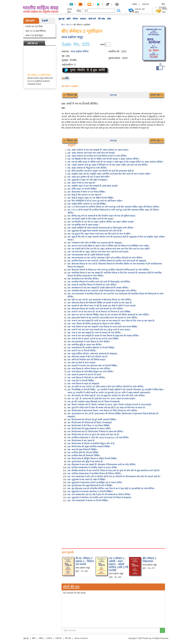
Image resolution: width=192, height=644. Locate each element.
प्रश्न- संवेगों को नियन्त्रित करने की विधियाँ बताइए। (87, 360)
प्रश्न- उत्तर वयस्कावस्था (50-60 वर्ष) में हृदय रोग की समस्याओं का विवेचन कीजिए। (99, 494)
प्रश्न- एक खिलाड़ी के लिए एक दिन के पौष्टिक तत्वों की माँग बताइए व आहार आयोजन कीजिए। (103, 159)
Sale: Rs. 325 (76, 44)
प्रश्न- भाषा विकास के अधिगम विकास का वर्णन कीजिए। (89, 369)
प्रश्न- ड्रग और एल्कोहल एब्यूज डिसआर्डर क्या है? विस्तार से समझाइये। (94, 402)
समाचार (83, 19)
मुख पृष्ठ (61, 19)
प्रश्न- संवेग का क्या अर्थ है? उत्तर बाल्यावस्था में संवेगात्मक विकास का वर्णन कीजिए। (100, 300)
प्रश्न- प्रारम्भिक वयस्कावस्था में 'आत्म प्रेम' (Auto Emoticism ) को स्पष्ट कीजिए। (98, 438)
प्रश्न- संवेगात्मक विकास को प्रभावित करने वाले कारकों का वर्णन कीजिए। (95, 309)
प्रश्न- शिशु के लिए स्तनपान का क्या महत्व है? (85, 195)
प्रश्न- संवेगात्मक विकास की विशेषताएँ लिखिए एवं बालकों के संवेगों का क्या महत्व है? (100, 303)
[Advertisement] (113, 524)
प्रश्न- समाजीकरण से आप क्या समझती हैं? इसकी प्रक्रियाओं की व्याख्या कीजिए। (98, 288)
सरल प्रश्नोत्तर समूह (72, 37)
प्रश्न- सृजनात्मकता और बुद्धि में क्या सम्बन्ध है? (85, 461)
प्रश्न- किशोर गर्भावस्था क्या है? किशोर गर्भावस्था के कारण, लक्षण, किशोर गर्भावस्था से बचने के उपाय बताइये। (109, 405)
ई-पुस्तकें (45, 21)
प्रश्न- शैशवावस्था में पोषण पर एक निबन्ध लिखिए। (86, 192)
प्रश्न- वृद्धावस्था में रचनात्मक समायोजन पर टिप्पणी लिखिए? (90, 491)
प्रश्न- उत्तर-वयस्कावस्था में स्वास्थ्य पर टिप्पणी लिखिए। (88, 500)
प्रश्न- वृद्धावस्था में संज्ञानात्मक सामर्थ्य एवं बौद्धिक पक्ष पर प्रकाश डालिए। (95, 482)
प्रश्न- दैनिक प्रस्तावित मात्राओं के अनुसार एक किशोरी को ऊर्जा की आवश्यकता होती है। (101, 171)
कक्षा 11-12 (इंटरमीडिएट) (36, 31)
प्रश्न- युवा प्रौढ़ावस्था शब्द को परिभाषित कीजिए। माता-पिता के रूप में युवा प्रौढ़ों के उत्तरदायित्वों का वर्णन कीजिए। (111, 488)
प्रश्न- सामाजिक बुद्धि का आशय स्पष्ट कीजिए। (85, 345)
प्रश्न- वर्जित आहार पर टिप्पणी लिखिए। (82, 189)
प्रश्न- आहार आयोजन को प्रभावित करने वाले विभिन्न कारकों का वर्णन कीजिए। (97, 156)
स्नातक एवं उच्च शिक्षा (34, 26)
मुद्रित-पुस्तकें (30, 21)
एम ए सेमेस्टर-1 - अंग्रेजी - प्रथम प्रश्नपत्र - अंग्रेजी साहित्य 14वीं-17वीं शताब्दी (119, 564)
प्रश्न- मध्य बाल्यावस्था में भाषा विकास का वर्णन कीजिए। (89, 342)
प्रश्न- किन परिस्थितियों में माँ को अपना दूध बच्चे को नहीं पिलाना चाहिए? (95, 201)
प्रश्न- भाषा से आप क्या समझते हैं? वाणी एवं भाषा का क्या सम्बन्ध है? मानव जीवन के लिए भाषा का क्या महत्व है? (111, 321)
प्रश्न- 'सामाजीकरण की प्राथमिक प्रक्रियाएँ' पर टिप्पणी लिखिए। (91, 348)
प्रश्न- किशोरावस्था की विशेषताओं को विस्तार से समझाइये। (90, 423)
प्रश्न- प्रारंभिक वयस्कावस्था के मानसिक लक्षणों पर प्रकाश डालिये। (92, 467)
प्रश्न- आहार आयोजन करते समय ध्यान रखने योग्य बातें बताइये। (91, 153)
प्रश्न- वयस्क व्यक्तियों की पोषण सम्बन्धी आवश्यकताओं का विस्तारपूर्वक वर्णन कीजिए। (101, 228)
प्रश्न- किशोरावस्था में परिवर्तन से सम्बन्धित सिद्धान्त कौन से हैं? (91, 444)
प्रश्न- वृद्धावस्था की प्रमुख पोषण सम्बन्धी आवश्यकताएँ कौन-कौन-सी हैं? (95, 231)
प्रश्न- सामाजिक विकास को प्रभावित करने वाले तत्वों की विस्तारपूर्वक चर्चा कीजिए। (99, 282)
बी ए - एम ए (66, 25)
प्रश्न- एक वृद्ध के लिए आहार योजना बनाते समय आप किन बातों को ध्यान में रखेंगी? (99, 234)
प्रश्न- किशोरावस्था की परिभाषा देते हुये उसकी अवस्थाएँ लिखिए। (92, 420)
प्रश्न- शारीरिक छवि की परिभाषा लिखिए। (83, 453)
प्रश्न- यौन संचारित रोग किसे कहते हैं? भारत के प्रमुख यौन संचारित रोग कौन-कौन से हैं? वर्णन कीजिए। (106, 396)
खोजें (68, 19)
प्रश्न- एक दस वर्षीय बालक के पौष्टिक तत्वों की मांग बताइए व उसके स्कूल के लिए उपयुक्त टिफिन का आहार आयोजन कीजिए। (115, 162)
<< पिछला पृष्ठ (70, 95)
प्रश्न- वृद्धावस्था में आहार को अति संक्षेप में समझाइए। (88, 180)
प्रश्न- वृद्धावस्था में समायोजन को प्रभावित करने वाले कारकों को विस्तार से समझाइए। (100, 497)
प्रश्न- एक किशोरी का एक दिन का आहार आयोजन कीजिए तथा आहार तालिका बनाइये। (101, 222)
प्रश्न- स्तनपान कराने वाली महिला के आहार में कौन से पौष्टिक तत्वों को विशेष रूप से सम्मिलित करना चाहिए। (108, 246)
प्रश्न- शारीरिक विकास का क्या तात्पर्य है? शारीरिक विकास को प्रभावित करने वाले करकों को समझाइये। (107, 261)
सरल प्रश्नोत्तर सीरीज (80, 51)
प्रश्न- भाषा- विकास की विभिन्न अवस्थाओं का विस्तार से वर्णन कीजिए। (94, 324)
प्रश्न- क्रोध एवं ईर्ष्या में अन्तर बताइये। (82, 363)
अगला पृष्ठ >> (157, 95)
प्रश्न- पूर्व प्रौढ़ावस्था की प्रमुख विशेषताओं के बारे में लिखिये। (90, 485)
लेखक (135, 4)
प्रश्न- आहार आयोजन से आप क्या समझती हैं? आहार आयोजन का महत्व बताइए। (98, 150)
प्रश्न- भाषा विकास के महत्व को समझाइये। (83, 384)
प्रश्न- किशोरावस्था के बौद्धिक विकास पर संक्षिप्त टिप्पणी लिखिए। (92, 459)
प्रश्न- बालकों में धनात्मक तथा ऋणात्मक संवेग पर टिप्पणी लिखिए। (92, 366)
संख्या (102, 45)
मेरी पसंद (101, 19)
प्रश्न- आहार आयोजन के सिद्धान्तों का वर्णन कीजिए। (87, 168)
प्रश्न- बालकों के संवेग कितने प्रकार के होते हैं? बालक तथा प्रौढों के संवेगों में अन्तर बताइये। (102, 306)
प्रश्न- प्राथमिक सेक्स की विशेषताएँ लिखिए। (84, 456)
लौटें (67, 78)
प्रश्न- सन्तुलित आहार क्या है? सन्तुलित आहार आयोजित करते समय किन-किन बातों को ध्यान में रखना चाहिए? (109, 174)
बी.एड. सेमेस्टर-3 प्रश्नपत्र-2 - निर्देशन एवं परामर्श (85, 561)
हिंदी (163, 4)
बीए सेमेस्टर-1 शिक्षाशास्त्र (150, 560)
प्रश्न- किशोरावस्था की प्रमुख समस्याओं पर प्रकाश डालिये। (89, 429)
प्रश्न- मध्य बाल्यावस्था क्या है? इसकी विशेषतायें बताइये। (89, 255)
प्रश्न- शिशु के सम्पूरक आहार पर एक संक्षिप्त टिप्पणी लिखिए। (91, 198)
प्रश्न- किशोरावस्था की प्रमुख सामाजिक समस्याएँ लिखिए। (89, 447)
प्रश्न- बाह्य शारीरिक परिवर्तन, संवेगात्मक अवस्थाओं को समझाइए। (93, 354)
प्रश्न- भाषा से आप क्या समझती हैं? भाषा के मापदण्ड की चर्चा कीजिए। (94, 333)
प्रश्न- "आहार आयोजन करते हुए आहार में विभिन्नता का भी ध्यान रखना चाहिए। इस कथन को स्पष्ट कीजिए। (108, 165)
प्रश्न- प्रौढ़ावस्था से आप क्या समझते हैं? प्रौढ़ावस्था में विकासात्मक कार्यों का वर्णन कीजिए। (102, 464)
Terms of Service (81, 638)
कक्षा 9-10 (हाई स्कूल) (34, 35)
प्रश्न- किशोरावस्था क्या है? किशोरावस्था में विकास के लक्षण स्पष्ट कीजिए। (95, 432)
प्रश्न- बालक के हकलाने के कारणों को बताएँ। (84, 375)
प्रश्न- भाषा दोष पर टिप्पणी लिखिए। (81, 381)
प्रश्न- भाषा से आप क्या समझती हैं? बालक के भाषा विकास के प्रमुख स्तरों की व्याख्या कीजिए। (103, 336)
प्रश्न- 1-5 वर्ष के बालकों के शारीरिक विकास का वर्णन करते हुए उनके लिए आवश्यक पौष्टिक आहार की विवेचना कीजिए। (113, 207)
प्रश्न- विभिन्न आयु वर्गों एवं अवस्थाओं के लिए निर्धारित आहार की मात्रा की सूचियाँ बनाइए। (102, 216)
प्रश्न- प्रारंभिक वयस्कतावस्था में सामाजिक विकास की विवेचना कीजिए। (94, 473)
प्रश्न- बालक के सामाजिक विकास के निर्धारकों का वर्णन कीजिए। (92, 285)
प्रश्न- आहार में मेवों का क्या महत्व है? (81, 183)
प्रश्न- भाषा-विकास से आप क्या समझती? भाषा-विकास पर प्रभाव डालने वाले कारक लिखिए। (103, 327)
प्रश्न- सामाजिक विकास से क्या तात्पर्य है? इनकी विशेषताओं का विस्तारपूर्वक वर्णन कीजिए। (102, 291)
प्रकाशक (146, 4)
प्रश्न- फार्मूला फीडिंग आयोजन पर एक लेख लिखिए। (87, 204)
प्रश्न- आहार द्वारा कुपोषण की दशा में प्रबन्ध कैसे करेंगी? (89, 177)
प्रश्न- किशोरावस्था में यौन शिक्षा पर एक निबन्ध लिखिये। (89, 426)
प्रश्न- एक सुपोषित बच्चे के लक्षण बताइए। (83, 225)
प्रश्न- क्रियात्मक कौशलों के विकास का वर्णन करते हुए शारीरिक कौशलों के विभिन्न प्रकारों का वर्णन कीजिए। (108, 270)
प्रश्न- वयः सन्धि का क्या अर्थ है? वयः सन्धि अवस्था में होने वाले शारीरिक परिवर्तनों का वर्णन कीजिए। (106, 387)
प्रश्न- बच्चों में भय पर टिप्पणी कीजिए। (82, 351)
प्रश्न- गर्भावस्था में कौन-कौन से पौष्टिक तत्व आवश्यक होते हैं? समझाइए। (95, 243)
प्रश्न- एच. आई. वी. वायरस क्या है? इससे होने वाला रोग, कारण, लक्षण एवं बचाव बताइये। (101, 399)
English (163, 7)
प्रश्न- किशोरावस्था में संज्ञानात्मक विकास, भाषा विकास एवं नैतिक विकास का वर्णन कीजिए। (103, 411)
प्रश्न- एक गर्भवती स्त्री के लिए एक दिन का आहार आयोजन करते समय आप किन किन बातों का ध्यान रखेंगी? (109, 249)
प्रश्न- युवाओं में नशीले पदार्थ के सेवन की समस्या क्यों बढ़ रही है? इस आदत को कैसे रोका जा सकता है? (106, 408)
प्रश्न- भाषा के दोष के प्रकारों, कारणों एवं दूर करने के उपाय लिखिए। (93, 339)
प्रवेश (109, 19)
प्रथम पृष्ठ (113, 95)
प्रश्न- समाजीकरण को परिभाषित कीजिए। (83, 279)
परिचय (75, 19)
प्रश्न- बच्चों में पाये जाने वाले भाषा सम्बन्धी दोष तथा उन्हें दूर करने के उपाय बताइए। (99, 330)
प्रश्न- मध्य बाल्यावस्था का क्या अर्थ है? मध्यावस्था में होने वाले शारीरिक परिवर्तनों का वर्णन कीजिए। (105, 258)
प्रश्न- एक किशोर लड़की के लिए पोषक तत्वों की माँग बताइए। (91, 219)
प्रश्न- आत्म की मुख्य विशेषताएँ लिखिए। (82, 450)
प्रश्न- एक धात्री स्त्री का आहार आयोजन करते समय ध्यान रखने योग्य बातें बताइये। (98, 252)
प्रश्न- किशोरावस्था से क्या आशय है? (81, 441)
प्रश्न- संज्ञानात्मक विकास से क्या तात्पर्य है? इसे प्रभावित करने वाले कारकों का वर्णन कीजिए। (103, 318)
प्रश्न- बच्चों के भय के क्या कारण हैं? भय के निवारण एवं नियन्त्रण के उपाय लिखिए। (99, 312)
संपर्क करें (92, 19)
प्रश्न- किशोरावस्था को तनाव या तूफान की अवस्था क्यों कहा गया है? (93, 435)
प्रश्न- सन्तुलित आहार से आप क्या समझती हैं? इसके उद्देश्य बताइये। (93, 186)
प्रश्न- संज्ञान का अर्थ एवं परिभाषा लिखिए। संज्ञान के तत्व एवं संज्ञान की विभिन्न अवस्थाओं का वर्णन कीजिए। (108, 315)
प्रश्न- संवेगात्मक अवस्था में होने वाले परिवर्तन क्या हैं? (88, 357)
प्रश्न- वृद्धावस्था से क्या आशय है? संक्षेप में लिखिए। (87, 479)
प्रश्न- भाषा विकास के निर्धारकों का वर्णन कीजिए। (86, 378)
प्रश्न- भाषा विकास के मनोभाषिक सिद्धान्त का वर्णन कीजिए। (91, 372)
